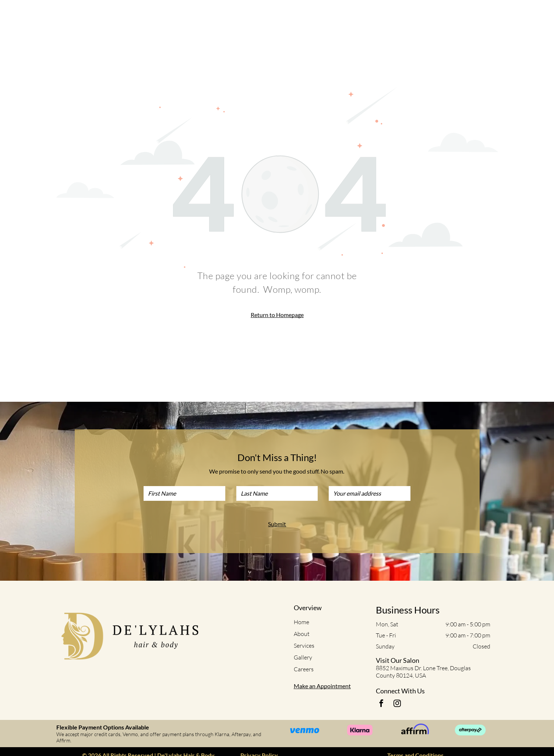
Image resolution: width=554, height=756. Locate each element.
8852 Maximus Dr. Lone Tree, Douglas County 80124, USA (423, 672)
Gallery (303, 657)
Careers (304, 669)
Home (301, 622)
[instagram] (397, 704)
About (302, 634)
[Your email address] (370, 493)
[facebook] (381, 704)
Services (304, 646)
